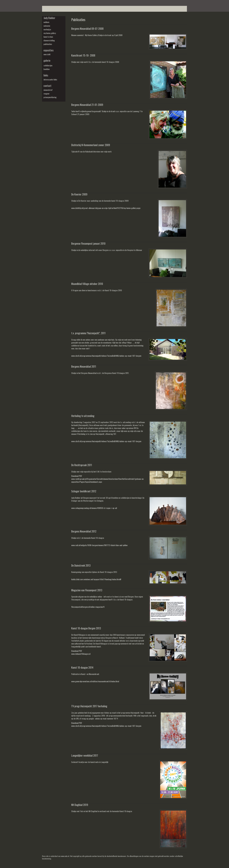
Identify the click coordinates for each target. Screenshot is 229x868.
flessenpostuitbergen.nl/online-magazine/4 (88, 607)
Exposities (48, 50)
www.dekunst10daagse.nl (81, 654)
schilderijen (48, 65)
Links (46, 75)
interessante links (50, 79)
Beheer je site (47, 9)
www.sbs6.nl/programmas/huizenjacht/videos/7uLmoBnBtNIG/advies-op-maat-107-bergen (106, 356)
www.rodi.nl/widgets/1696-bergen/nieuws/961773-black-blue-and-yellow (99, 545)
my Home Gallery (50, 33)
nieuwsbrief (48, 90)
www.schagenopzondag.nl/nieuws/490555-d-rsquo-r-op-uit (94, 508)
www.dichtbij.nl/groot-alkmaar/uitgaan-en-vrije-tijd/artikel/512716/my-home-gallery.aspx (106, 208)
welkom (46, 22)
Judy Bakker (49, 18)
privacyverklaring (50, 97)
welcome (47, 26)
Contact (47, 86)
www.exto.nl (65, 856)
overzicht (47, 54)
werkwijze (47, 29)
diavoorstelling (49, 40)
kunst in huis (48, 37)
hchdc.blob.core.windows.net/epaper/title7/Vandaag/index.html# (96, 579)
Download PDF (77, 476)
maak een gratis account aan (66, 9)
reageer (47, 94)
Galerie (47, 61)
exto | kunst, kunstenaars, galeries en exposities (50, 3)
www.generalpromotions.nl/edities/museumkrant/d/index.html (95, 681)
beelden (47, 69)
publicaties (48, 44)
